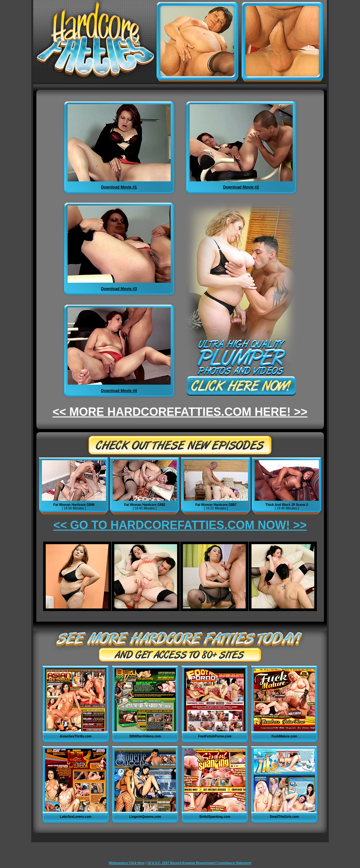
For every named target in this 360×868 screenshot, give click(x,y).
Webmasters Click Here (127, 863)
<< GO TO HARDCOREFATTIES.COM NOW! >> (180, 525)
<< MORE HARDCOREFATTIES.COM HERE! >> (180, 412)
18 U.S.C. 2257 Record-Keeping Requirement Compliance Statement (199, 863)
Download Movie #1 (119, 187)
